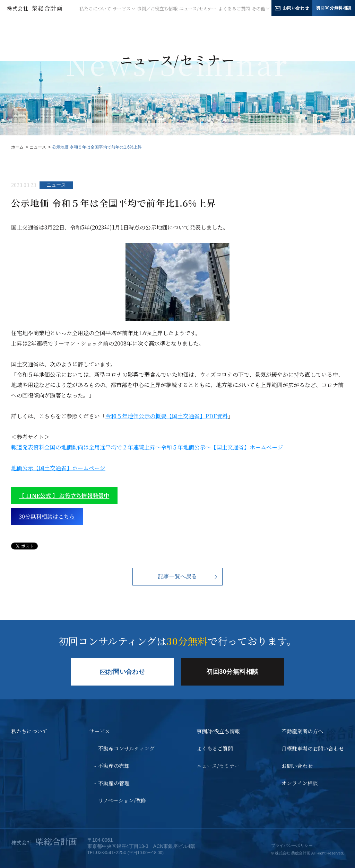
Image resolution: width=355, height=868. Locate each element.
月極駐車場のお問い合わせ (313, 748)
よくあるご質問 (234, 8)
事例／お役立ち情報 (157, 8)
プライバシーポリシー (292, 845)
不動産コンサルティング (126, 748)
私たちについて (95, 8)
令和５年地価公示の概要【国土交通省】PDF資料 (167, 416)
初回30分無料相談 (334, 8)
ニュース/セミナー (198, 8)
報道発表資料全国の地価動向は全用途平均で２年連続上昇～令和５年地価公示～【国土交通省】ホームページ (147, 447)
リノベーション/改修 (122, 800)
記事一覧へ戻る (177, 576)
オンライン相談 (300, 783)
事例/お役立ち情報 (218, 731)
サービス (99, 731)
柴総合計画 (35, 8)
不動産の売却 (114, 766)
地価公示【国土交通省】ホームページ (58, 468)
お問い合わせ (292, 8)
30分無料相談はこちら (47, 516)
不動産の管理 (114, 783)
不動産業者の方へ (302, 731)
